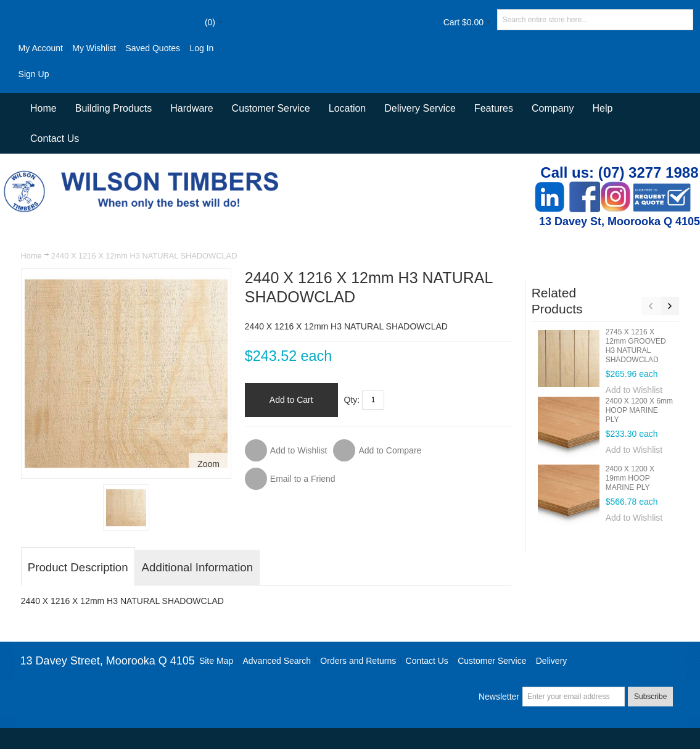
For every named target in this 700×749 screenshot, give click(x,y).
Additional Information (197, 567)
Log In (201, 48)
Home (31, 256)
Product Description (78, 567)
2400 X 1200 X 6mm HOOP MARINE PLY (639, 410)
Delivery (552, 661)
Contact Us (55, 139)
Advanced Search (277, 661)
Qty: (352, 400)
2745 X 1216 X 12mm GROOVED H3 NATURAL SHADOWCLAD (636, 346)
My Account (41, 48)
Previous (651, 306)
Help (602, 108)
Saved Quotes (153, 48)
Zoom (208, 464)
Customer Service (492, 661)
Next (670, 306)
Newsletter (499, 697)
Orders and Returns (358, 661)
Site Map (216, 661)
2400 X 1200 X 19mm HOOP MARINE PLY (630, 478)
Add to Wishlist (634, 390)
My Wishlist (94, 48)
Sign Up (34, 74)
